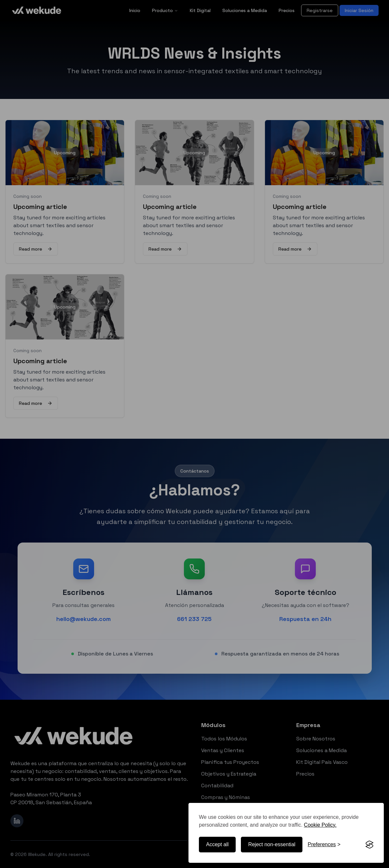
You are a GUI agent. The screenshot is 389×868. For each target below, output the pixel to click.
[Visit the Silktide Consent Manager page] (369, 845)
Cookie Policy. (320, 825)
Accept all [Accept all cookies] (217, 844)
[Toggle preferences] (324, 845)
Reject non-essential (272, 844)
